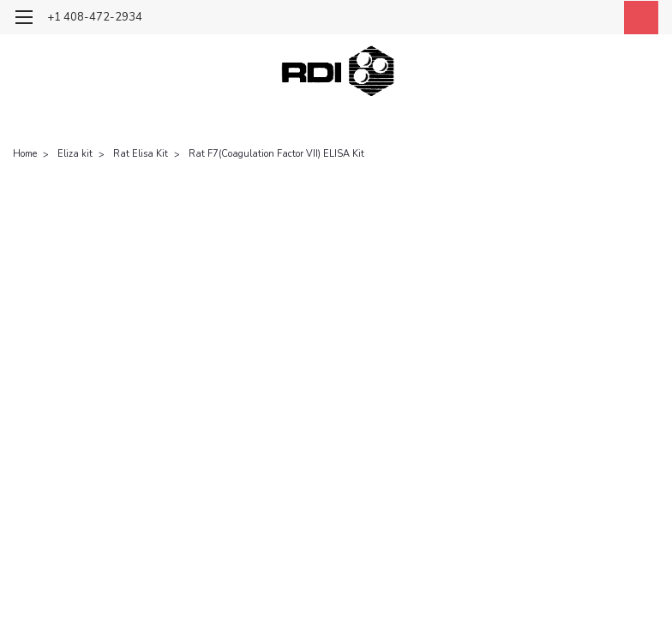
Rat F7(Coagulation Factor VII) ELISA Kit (276, 154)
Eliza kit (75, 154)
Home (25, 154)
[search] (560, 18)
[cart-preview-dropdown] (637, 18)
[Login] (598, 18)
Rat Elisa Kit (141, 154)
